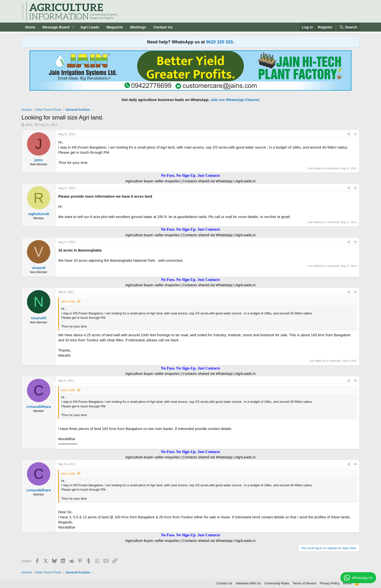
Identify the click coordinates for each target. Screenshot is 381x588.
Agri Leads (90, 27)
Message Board (56, 27)
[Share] (349, 134)
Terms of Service (305, 583)
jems (29, 125)
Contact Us (163, 27)
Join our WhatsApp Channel (235, 100)
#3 (355, 242)
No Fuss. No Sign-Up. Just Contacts (190, 175)
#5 (355, 381)
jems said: (68, 301)
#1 (355, 134)
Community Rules (277, 583)
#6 (355, 464)
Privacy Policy (330, 583)
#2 (355, 188)
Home (30, 27)
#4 (355, 292)
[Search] (348, 27)
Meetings (138, 27)
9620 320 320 (219, 42)
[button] (73, 27)
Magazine (115, 27)
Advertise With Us (248, 583)
